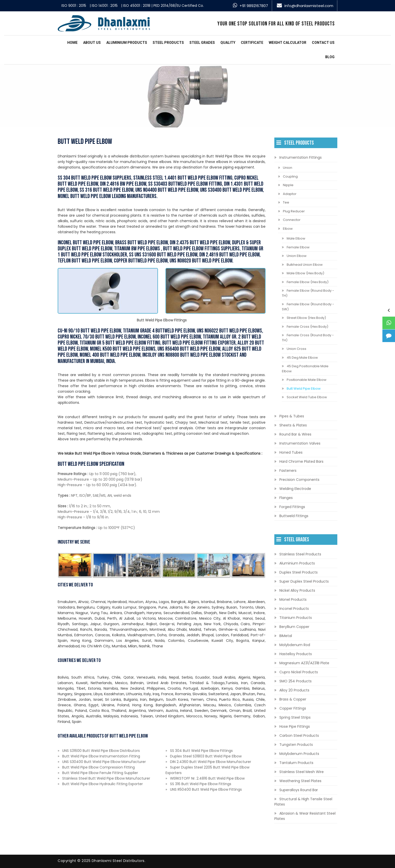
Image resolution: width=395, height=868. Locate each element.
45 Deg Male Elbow (302, 358)
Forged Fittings (292, 507)
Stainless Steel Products (300, 554)
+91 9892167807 (254, 6)
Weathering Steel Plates (300, 781)
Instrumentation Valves (300, 443)
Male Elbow (296, 238)
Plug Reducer (294, 211)
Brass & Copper (293, 699)
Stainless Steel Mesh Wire (302, 772)
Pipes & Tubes (292, 416)
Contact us (323, 43)
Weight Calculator (288, 43)
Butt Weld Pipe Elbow (304, 389)
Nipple (288, 185)
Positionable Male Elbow (307, 380)
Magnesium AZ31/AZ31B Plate (304, 663)
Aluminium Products (127, 43)
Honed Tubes (291, 452)
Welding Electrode (295, 489)
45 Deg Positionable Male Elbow (305, 369)
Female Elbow (298, 247)
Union (288, 168)
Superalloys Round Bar (299, 790)
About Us (92, 43)
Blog (330, 57)
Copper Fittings (293, 708)
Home (72, 43)
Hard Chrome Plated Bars (301, 461)
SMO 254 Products (295, 681)
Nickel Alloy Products (297, 590)
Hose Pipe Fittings (295, 726)
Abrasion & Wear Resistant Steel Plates (305, 816)
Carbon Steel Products (299, 736)
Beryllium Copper (294, 627)
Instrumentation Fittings (301, 157)
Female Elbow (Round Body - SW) (308, 307)
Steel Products (168, 43)
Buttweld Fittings (294, 516)
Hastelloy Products (296, 654)
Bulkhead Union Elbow (305, 265)
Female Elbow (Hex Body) (308, 282)
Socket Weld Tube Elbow (307, 397)
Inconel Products (294, 609)
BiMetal (286, 636)
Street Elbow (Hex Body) (306, 318)
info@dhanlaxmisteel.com (309, 6)
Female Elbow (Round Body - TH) (308, 293)
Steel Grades (202, 43)
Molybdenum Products (299, 754)
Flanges (286, 498)
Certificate (252, 43)
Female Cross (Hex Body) (307, 327)
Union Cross (297, 349)
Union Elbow (297, 256)
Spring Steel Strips (295, 717)
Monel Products (293, 599)
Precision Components (299, 480)
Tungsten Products (296, 745)
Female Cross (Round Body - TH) (308, 338)
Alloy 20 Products (294, 690)
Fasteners (288, 471)
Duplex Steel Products (299, 572)
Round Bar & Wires (295, 434)
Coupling (290, 176)
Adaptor (290, 194)
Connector (292, 220)
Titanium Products (296, 618)
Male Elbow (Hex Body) (305, 273)
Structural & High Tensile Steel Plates (303, 802)
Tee (286, 202)
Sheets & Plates (293, 425)
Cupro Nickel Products (299, 672)
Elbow (288, 229)
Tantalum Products (296, 763)
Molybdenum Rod (295, 645)
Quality (228, 43)
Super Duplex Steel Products (304, 581)
